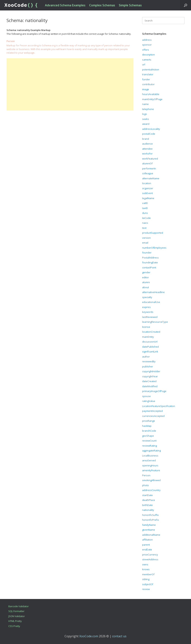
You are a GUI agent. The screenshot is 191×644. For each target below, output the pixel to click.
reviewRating (149, 446)
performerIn (149, 168)
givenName (149, 530)
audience (147, 144)
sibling (146, 579)
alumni (146, 282)
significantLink (150, 352)
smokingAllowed (151, 480)
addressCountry (151, 490)
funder (146, 79)
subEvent (147, 193)
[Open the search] (185, 5)
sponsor (147, 45)
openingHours (150, 465)
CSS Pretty (14, 626)
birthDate (147, 505)
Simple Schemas (130, 5)
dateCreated (149, 381)
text (144, 228)
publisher (148, 366)
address (147, 40)
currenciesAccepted (153, 416)
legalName (148, 198)
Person (146, 475)
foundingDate (150, 262)
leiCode (146, 218)
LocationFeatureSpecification (159, 406)
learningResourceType (155, 322)
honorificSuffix (150, 515)
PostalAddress (150, 258)
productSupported (153, 233)
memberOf (148, 574)
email (145, 243)
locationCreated (151, 332)
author (146, 357)
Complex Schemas (102, 5)
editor (145, 277)
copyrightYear (150, 376)
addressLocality (151, 129)
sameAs (147, 60)
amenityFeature (151, 470)
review (146, 589)
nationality (148, 510)
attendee (147, 149)
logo (145, 114)
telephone (148, 109)
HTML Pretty (15, 621)
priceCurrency (150, 555)
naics (145, 223)
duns (145, 213)
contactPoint (149, 267)
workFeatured (150, 159)
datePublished (150, 347)
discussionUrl (150, 342)
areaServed (149, 460)
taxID (145, 208)
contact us (119, 636)
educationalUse (151, 302)
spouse (146, 396)
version (146, 238)
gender (146, 272)
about (145, 287)
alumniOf (147, 163)
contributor (148, 84)
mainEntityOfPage (152, 99)
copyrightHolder (151, 371)
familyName (149, 525)
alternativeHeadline (153, 292)
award (146, 124)
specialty (147, 297)
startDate (147, 495)
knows (146, 569)
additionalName (151, 535)
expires (146, 307)
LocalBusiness (150, 456)
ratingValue (149, 401)
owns (145, 564)
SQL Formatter (16, 611)
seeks (146, 119)
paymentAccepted (152, 411)
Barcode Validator (19, 606)
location (147, 183)
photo (145, 485)
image (146, 89)
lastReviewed (150, 317)
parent (146, 545)
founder (147, 253)
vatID (145, 203)
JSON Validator (17, 616)
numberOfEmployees (154, 248)
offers (146, 50)
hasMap (147, 426)
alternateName (151, 178)
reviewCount (149, 441)
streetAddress (150, 559)
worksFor (147, 154)
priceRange (149, 421)
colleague (148, 173)
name (145, 104)
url (144, 64)
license (146, 327)
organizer (148, 188)
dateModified (150, 386)
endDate (147, 549)
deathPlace (149, 500)
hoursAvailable (151, 94)
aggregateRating (151, 451)
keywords (148, 312)
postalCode (149, 134)
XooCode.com (89, 636)
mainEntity (148, 337)
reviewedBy (149, 361)
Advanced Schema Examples (65, 5)
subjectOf (148, 584)
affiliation (147, 540)
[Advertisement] (70, 84)
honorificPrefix (151, 520)
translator (148, 74)
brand (146, 139)
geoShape (148, 436)
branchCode (149, 431)
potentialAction (151, 69)
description (148, 55)
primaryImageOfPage (154, 391)
